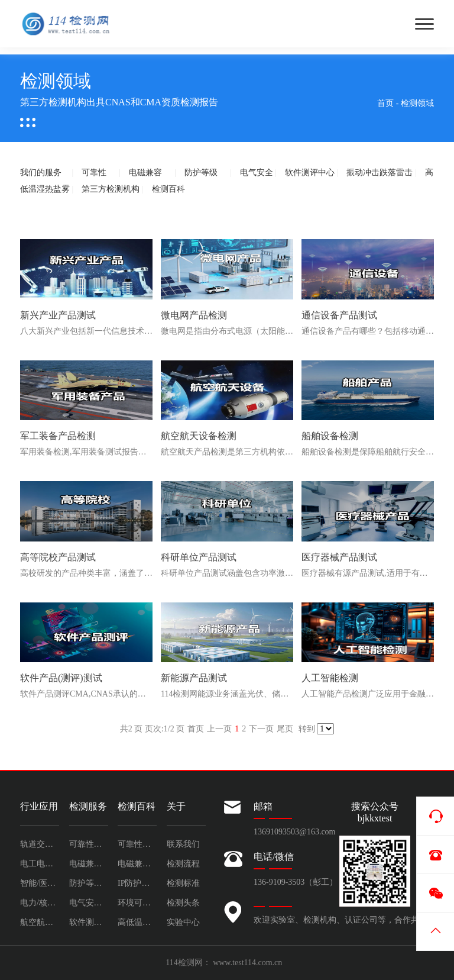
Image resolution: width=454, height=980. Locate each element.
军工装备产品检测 (58, 436)
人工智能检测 (330, 678)
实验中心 (183, 922)
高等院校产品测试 (58, 557)
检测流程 (183, 864)
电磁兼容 (145, 173)
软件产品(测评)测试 (61, 678)
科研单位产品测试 (199, 557)
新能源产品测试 (194, 678)
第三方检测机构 (111, 189)
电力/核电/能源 (40, 903)
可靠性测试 (137, 844)
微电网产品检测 (194, 315)
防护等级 (201, 173)
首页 (385, 103)
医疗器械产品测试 (339, 557)
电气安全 (257, 173)
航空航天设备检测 (199, 436)
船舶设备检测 (330, 436)
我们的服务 (41, 173)
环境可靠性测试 (137, 903)
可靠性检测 (89, 844)
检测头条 (183, 903)
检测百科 (168, 189)
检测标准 (183, 883)
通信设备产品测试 (339, 315)
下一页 (261, 729)
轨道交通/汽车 (40, 844)
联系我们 (183, 844)
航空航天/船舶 (40, 922)
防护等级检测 (89, 883)
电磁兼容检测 (89, 864)
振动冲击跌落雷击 (380, 173)
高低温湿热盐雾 (137, 922)
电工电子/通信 (40, 864)
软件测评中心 (310, 173)
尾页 (285, 729)
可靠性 (94, 173)
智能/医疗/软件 (40, 883)
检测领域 (417, 103)
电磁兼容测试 (137, 864)
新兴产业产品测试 (58, 315)
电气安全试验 (89, 903)
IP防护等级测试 (137, 883)
